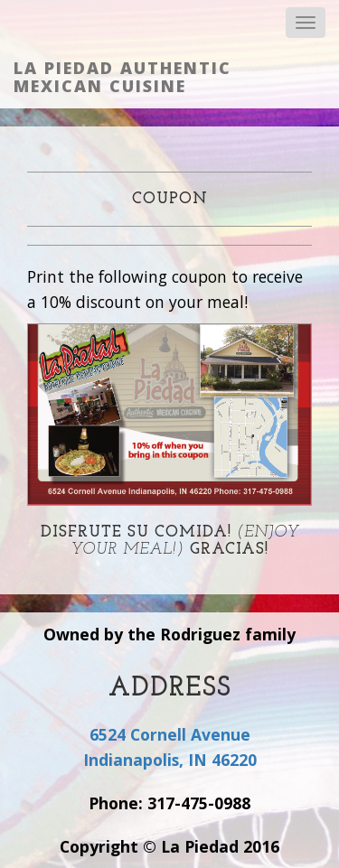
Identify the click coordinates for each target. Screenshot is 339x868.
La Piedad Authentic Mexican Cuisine (122, 77)
